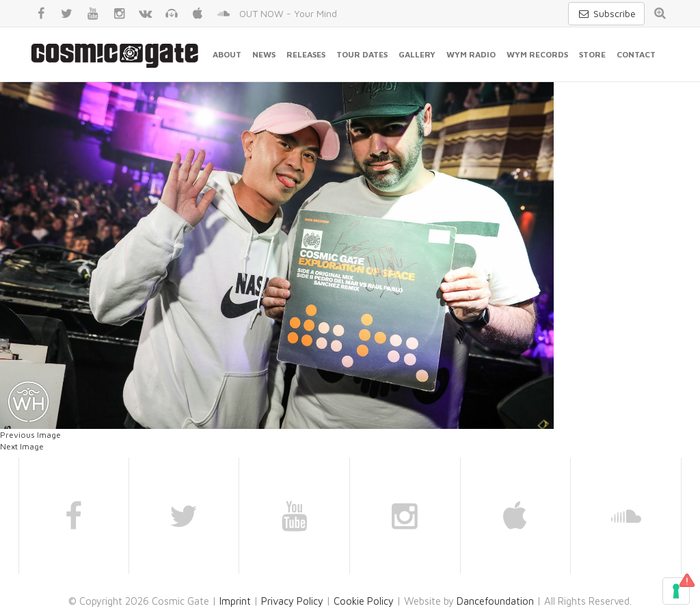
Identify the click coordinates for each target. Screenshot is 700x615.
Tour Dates (362, 54)
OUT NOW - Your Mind (288, 13)
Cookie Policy (364, 601)
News (264, 54)
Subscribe (606, 13)
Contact (636, 54)
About (227, 54)
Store (592, 54)
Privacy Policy (292, 601)
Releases (306, 54)
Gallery (417, 54)
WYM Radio (471, 54)
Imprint (235, 601)
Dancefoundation (495, 601)
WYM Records (537, 54)
